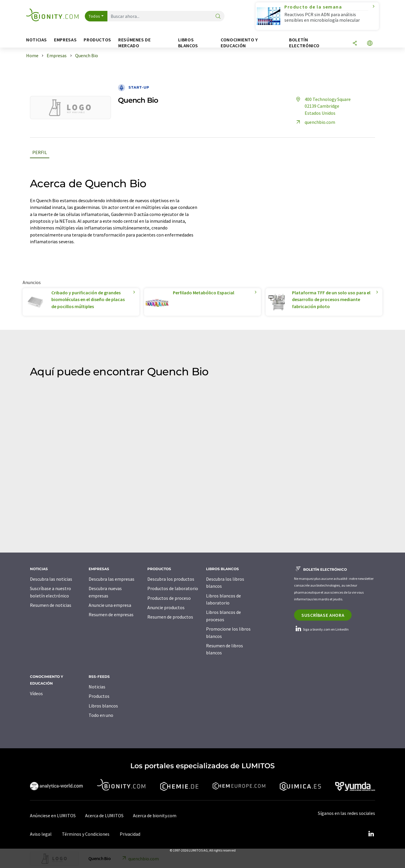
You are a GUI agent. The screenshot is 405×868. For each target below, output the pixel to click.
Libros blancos (103, 706)
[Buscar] (218, 17)
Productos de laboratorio (173, 588)
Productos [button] (97, 40)
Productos (99, 696)
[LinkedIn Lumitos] (371, 834)
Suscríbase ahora (323, 615)
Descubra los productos (171, 579)
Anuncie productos (166, 607)
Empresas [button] (65, 40)
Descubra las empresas (112, 579)
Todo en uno (101, 715)
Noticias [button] (37, 40)
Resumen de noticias (51, 605)
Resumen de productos (170, 617)
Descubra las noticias (51, 579)
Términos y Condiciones (86, 834)
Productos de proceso (169, 598)
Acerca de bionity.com (155, 815)
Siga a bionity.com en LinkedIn (321, 629)
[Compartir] (355, 44)
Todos (95, 16)
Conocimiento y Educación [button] (239, 43)
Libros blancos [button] (188, 43)
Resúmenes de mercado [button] (135, 43)
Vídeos (36, 693)
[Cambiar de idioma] (370, 44)
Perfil (40, 152)
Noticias (97, 687)
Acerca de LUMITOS (104, 815)
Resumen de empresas (111, 614)
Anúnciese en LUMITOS (53, 815)
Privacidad (130, 834)
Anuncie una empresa (110, 605)
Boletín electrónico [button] (304, 43)
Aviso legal (41, 834)
